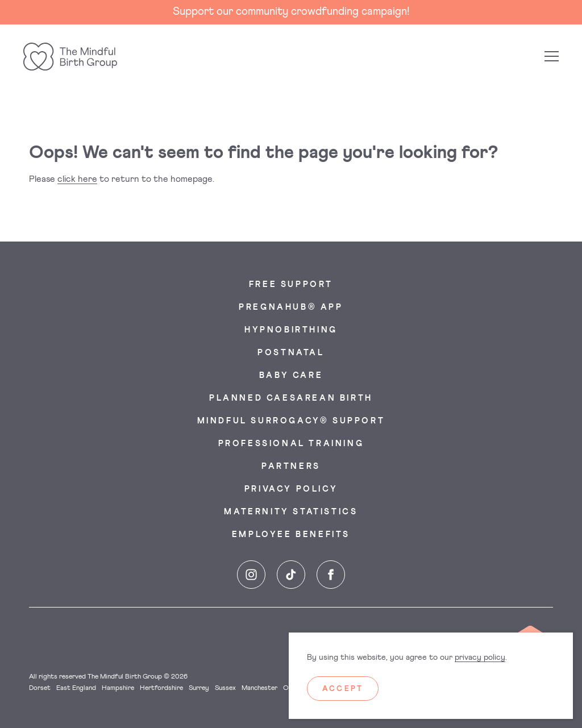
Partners (291, 467)
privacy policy (480, 658)
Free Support (291, 285)
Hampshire (118, 688)
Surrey (199, 688)
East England (76, 688)
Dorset (40, 688)
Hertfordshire (161, 688)
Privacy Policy (291, 489)
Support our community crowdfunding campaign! (291, 12)
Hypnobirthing (291, 330)
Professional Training (291, 444)
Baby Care (291, 376)
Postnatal (291, 353)
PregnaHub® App (291, 307)
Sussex (225, 688)
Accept (343, 689)
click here (77, 179)
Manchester (259, 688)
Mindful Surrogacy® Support (291, 421)
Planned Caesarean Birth (291, 398)
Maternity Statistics (291, 512)
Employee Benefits (291, 535)
